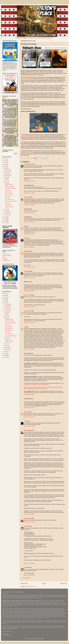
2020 (5, 217)
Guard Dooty (8, 190)
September (8, 175)
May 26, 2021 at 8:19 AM (29, 222)
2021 (5, 168)
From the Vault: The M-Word (11, 201)
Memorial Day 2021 (9, 184)
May (6, 183)
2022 (5, 166)
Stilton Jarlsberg (28, 430)
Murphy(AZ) (27, 251)
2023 (5, 164)
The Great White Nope (10, 186)
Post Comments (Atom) (32, 586)
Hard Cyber (7, 198)
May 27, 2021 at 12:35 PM (30, 426)
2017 (5, 223)
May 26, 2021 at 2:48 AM (29, 193)
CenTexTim (27, 526)
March (7, 211)
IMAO (4, 257)
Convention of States (7, 256)
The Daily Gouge (6, 261)
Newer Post (24, 584)
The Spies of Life (8, 205)
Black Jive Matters (9, 192)
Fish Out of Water (28, 295)
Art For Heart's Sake (9, 199)
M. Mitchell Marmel (28, 164)
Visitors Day (7, 203)
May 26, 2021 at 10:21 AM (30, 278)
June (6, 181)
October (7, 174)
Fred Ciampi (27, 197)
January (7, 215)
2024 (5, 163)
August (7, 177)
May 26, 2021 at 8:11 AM (29, 213)
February (7, 213)
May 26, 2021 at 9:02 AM (29, 234)
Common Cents (6, 254)
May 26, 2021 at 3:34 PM (29, 394)
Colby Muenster (28, 311)
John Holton (27, 271)
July (6, 179)
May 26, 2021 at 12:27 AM (30, 181)
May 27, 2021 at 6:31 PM (29, 563)
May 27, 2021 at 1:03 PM (29, 514)
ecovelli (26, 421)
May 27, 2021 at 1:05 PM (29, 522)
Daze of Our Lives (9, 194)
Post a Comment (26, 578)
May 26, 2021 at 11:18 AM (30, 291)
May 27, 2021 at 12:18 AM (30, 417)
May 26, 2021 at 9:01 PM (29, 408)
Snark (25, 238)
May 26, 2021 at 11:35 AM (30, 307)
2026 (5, 159)
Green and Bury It (9, 196)
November (7, 172)
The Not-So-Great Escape (10, 188)
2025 (5, 161)
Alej (25, 226)
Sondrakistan (5, 259)
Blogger (42, 639)
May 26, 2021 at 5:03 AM (29, 205)
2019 (5, 219)
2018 (5, 221)
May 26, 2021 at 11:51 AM (30, 323)
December (7, 170)
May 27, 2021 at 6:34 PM (29, 575)
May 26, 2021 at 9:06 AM (29, 247)
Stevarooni (26, 412)
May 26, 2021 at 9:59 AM (29, 267)
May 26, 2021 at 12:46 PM (30, 349)
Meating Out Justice (9, 207)
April (6, 209)
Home (44, 584)
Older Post (63, 584)
